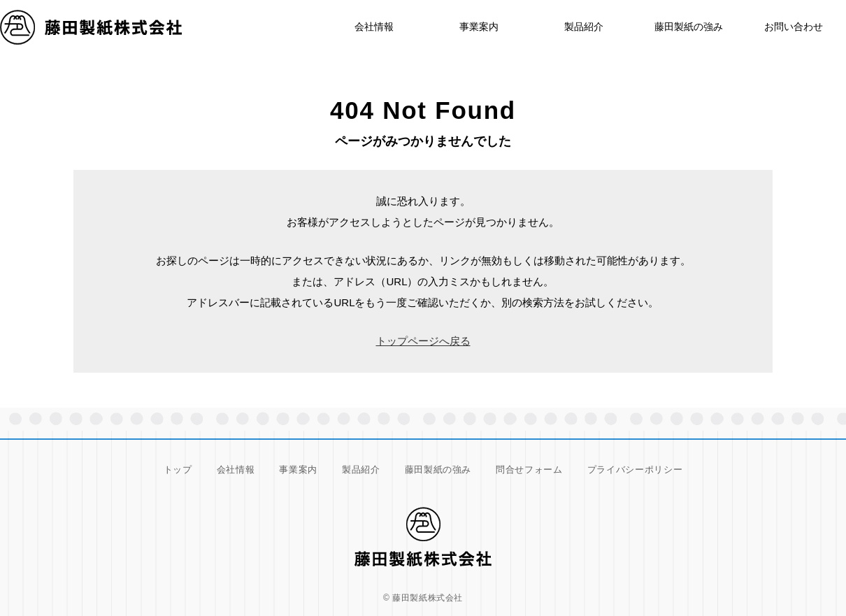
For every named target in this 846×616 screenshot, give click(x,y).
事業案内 (479, 27)
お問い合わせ (794, 27)
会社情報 (236, 470)
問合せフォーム (529, 470)
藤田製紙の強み (689, 27)
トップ (178, 470)
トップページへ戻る (423, 341)
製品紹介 (584, 27)
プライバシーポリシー (635, 470)
